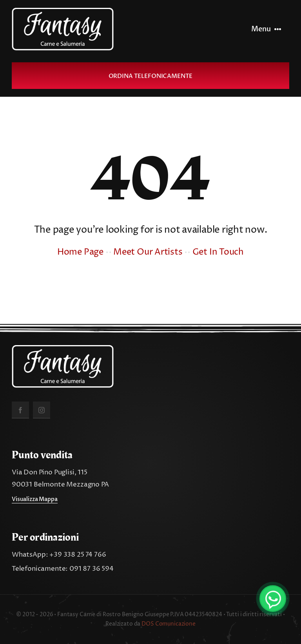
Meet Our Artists (148, 252)
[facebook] (20, 410)
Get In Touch (218, 252)
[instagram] (42, 410)
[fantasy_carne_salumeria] (63, 11)
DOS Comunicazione (169, 624)
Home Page (80, 252)
